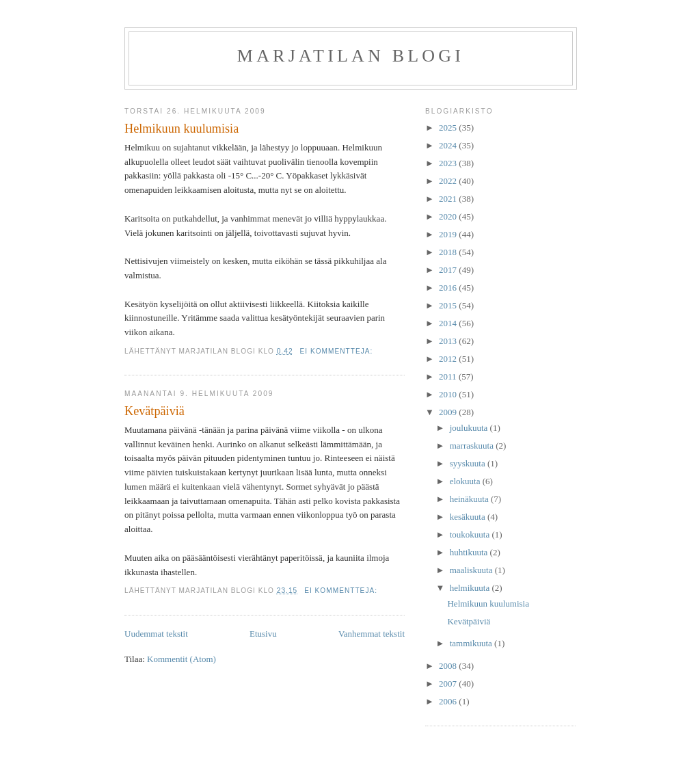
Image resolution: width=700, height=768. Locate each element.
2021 (449, 199)
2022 (449, 181)
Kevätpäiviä (154, 411)
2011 (449, 376)
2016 (449, 288)
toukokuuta (471, 534)
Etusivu (263, 634)
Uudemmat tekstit (156, 634)
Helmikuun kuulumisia (181, 129)
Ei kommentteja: (338, 351)
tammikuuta (472, 643)
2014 (449, 323)
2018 (449, 252)
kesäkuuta (469, 517)
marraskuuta (473, 446)
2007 (449, 684)
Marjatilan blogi (351, 56)
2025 (449, 128)
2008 (449, 666)
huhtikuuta (470, 552)
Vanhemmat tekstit (372, 634)
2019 (449, 234)
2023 (449, 163)
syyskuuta (469, 463)
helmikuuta (471, 588)
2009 (449, 412)
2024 (449, 145)
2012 (449, 359)
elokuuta (466, 481)
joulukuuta (470, 428)
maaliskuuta (472, 570)
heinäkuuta (470, 499)
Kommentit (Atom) (181, 659)
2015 (449, 305)
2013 (449, 341)
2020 (449, 216)
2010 (449, 394)
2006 (449, 701)
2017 (449, 270)
